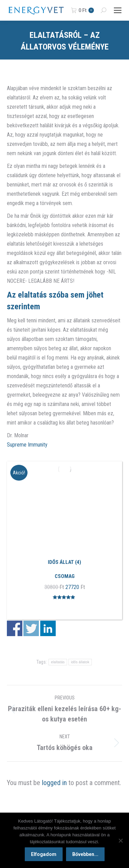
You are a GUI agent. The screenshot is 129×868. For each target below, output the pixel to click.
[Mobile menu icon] (118, 10)
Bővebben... (85, 854)
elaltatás (58, 662)
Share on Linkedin (48, 628)
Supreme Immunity (27, 445)
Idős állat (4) (64, 562)
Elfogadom (44, 854)
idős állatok (80, 662)
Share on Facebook (15, 628)
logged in (54, 783)
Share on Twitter (31, 628)
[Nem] (120, 840)
